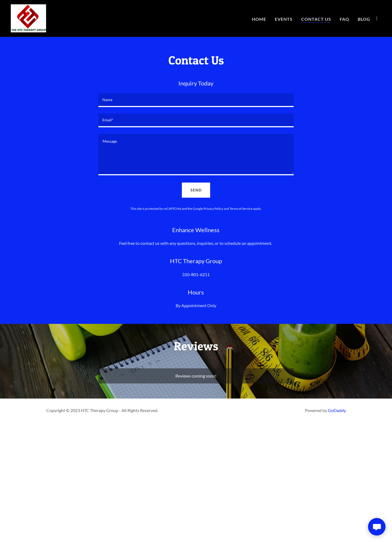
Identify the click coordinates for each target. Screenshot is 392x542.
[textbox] (196, 100)
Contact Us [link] (316, 19)
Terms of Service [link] (241, 209)
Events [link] (284, 19)
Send (196, 190)
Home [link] (259, 19)
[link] (28, 18)
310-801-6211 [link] (196, 274)
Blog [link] (364, 19)
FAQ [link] (344, 19)
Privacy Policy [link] (213, 209)
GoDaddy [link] (337, 410)
